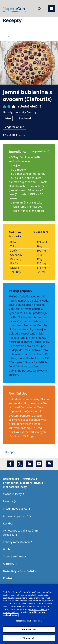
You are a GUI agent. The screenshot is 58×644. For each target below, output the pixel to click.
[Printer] (49, 464)
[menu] (52, 9)
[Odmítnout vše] (54, 588)
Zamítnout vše (29, 629)
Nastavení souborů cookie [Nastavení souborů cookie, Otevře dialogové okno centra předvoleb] (29, 621)
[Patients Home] (9, 523)
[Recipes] (19, 542)
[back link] (9, 452)
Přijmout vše (29, 638)
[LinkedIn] (29, 464)
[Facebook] (10, 464)
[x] (20, 464)
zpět (8, 36)
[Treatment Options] (29, 483)
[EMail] (39, 464)
